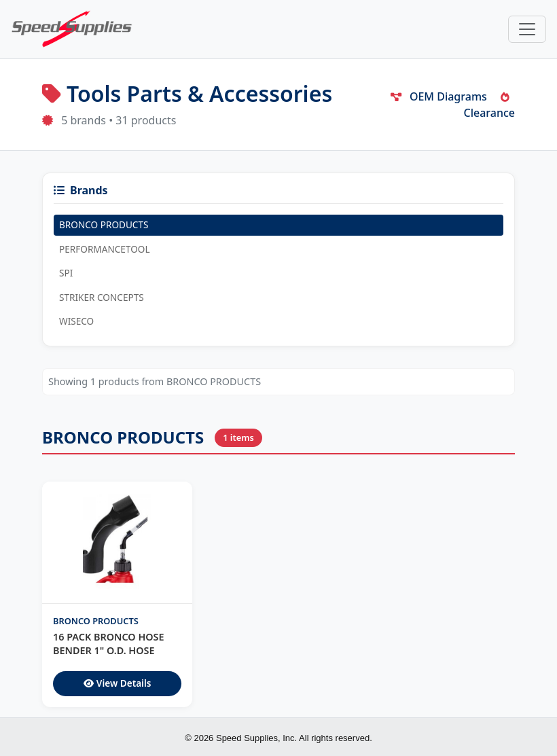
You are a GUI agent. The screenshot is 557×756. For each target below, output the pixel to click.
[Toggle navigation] (527, 29)
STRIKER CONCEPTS (102, 297)
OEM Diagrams (439, 96)
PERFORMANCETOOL (105, 249)
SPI (66, 273)
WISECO (76, 321)
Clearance (490, 106)
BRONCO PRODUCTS (104, 224)
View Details (118, 683)
